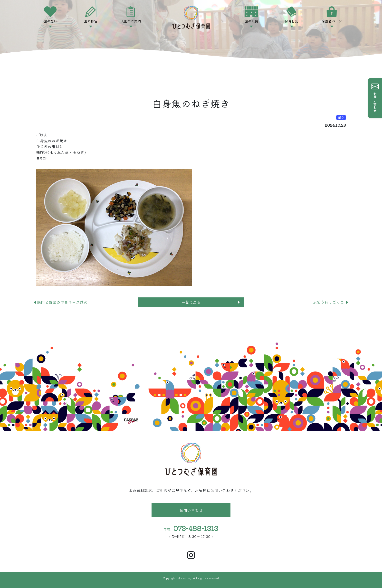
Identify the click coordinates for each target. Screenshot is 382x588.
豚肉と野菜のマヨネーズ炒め (60, 302)
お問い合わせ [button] (191, 510)
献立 (341, 118)
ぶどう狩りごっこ (331, 302)
